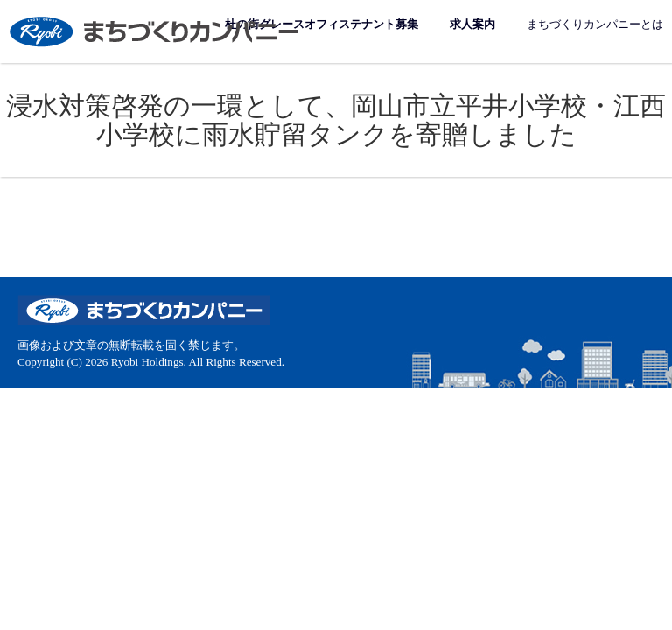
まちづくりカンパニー (156, 31)
